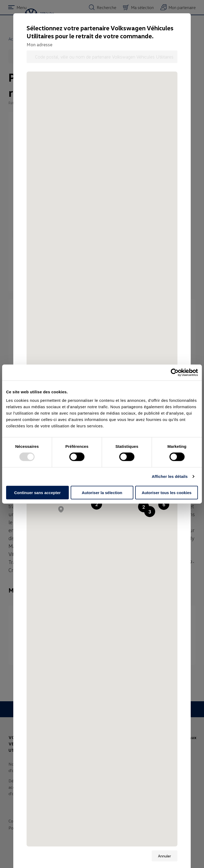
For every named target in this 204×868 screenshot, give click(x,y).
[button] (164, 504)
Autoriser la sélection (102, 492)
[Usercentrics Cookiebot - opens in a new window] (175, 373)
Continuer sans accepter (37, 492)
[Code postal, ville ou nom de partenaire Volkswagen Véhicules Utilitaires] (102, 57)
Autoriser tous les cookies (167, 492)
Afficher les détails (170, 476)
